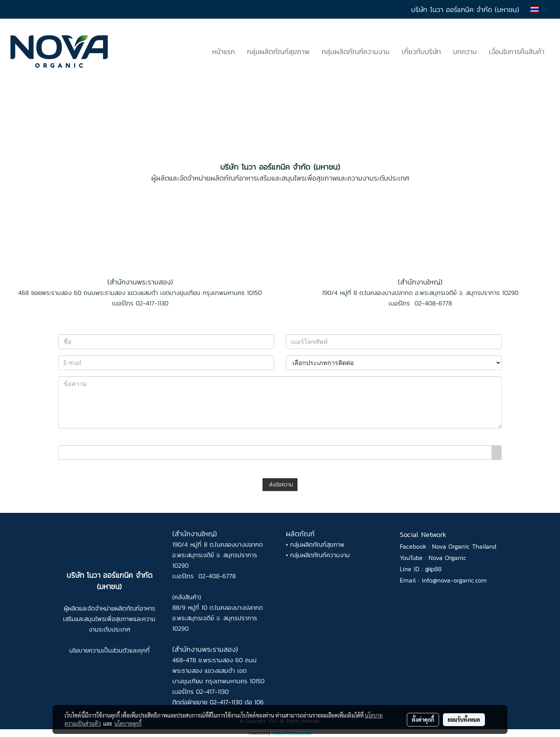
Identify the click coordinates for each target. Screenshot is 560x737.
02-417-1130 (152, 303)
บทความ (465, 52)
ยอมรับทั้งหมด (464, 719)
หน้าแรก (223, 52)
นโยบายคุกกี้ (128, 723)
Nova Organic (447, 558)
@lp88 (433, 569)
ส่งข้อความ (280, 485)
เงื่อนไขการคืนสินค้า (517, 52)
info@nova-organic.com (454, 580)
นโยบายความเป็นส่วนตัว (99, 650)
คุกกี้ (144, 650)
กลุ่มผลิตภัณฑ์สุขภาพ (278, 52)
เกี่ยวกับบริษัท (421, 52)
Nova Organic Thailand (464, 546)
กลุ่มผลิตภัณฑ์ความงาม (356, 52)
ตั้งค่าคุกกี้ (423, 719)
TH (539, 9)
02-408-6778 (433, 303)
